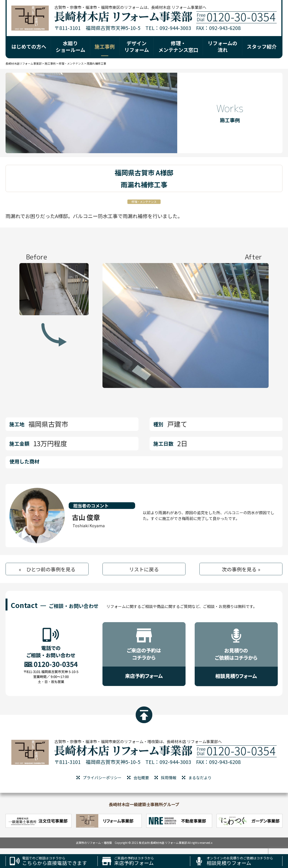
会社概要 (141, 778)
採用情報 (169, 778)
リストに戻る (144, 569)
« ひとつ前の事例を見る (47, 569)
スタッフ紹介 (262, 46)
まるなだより (200, 778)
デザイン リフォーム (137, 46)
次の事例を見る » (241, 569)
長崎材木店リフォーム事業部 (24, 63)
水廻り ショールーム (70, 46)
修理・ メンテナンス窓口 (178, 46)
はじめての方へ (29, 46)
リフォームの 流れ (223, 46)
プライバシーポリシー (102, 778)
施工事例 (105, 46)
